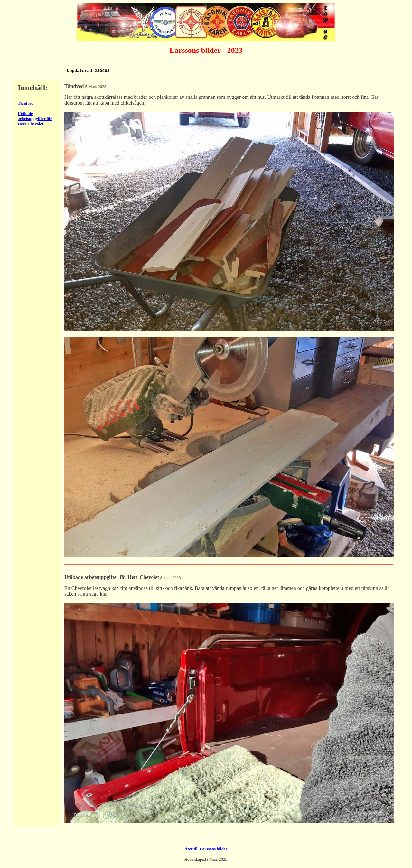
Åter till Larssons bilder (206, 850)
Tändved (26, 104)
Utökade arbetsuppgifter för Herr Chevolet (35, 120)
